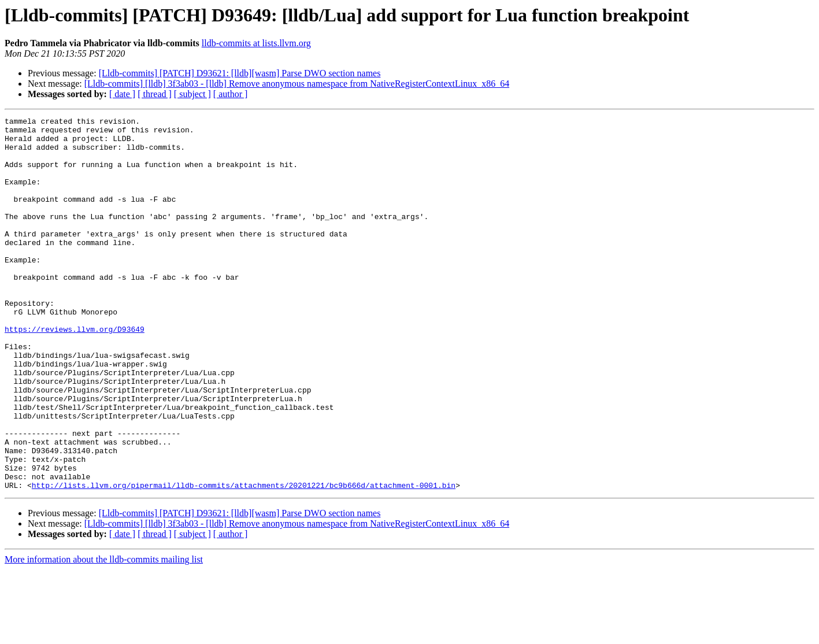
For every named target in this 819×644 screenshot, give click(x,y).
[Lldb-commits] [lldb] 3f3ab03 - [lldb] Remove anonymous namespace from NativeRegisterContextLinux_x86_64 (297, 84)
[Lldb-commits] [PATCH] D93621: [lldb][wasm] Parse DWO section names (240, 73)
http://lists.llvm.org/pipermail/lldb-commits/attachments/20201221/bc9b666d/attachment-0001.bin (244, 560)
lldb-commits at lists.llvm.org (256, 43)
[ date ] (122, 94)
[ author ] (231, 94)
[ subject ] (192, 94)
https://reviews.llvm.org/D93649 (75, 372)
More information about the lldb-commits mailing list (104, 634)
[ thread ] (155, 94)
